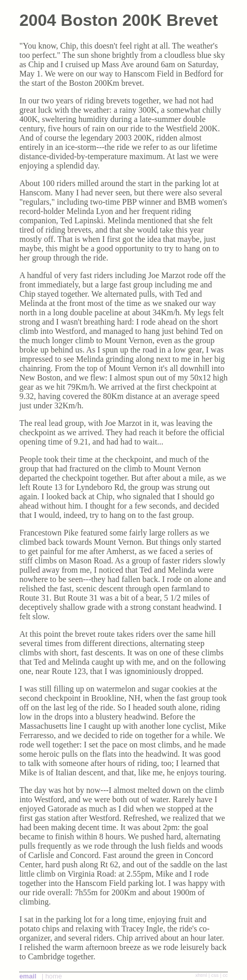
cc (225, 975)
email (28, 976)
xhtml (201, 975)
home (54, 976)
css (215, 975)
